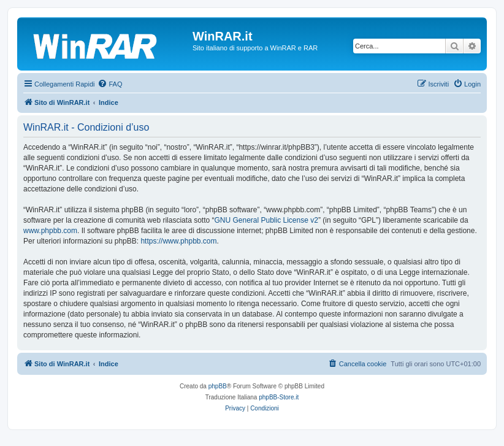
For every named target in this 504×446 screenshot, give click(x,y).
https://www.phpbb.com (178, 241)
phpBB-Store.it (279, 397)
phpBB (218, 386)
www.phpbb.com (50, 231)
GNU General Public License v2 (266, 220)
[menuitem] (110, 84)
